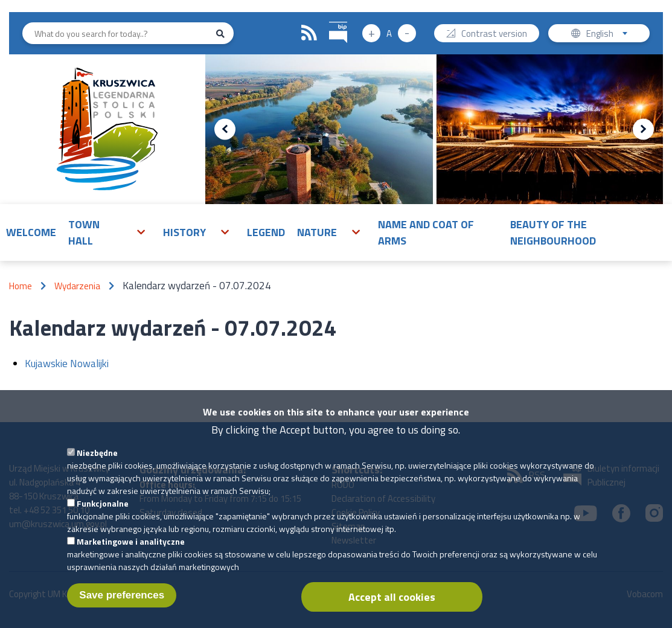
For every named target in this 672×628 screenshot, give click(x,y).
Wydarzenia (77, 286)
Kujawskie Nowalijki (67, 364)
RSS (309, 33)
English (611, 35)
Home (21, 286)
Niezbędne (97, 459)
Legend (266, 232)
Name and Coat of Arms (426, 232)
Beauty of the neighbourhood (553, 232)
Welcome (31, 232)
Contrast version (494, 35)
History (184, 232)
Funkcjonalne (103, 509)
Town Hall (84, 232)
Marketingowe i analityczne (131, 547)
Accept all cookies (392, 603)
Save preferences (122, 601)
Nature (317, 232)
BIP (329, 20)
